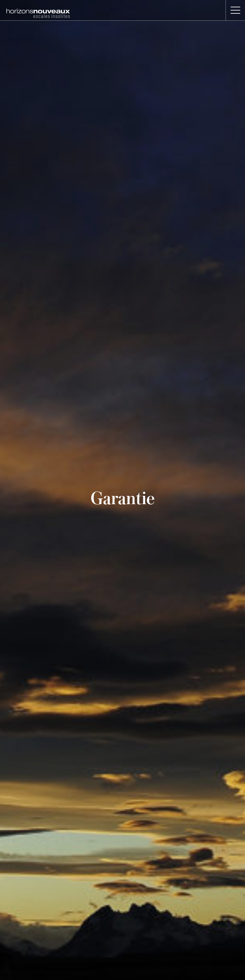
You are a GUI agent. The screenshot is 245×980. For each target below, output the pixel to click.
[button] (235, 10)
